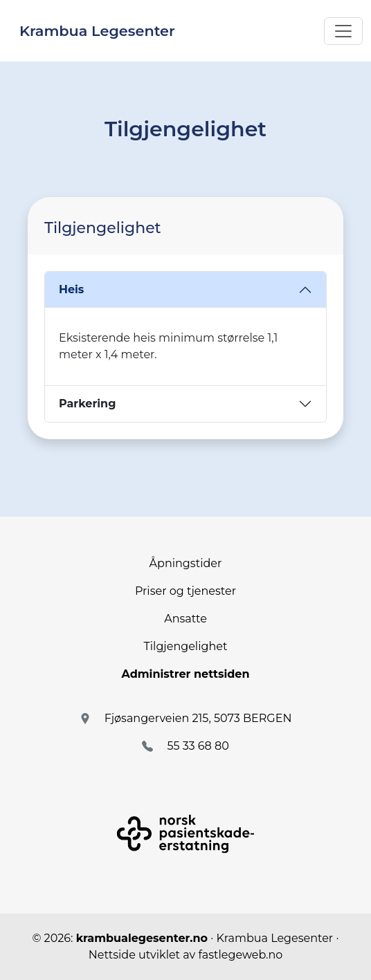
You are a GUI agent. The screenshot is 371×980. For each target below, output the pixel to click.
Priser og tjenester (185, 591)
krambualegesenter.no (142, 938)
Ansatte (185, 619)
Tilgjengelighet (186, 646)
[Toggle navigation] (343, 31)
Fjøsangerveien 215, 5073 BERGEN (198, 718)
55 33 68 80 (198, 746)
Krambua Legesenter (97, 31)
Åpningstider (186, 563)
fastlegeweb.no (240, 955)
